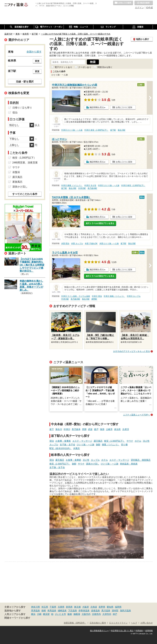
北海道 (94, 607)
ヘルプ (134, 623)
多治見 (117, 429)
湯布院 (115, 610)
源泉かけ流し (93, 464)
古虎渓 (126, 429)
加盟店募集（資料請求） (75, 623)
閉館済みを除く (105, 67)
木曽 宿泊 (65, 244)
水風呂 (76, 448)
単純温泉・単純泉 (129, 464)
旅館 (98, 445)
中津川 (67, 429)
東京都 (77, 607)
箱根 (44, 610)
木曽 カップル (77, 244)
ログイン (139, 8)
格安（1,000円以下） (115, 441)
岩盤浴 (16, 172)
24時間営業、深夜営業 (25, 163)
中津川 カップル (134, 296)
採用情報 (149, 631)
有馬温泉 (52, 610)
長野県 (102, 607)
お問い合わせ (147, 623)
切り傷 (124, 445)
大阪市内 (86, 614)
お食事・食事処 (63, 441)
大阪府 (86, 607)
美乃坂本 (76, 429)
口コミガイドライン (118, 623)
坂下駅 (113, 130)
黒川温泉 (106, 610)
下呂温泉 (73, 610)
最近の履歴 (144, 3)
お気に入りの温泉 (123, 3)
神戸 (115, 614)
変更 (37, 61)
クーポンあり (85, 67)
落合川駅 (122, 130)
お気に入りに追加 (124, 107)
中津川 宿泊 (97, 296)
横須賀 (46, 614)
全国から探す (34, 52)
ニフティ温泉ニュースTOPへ (136, 415)
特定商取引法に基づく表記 (122, 631)
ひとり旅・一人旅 (86, 445)
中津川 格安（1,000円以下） (96, 130)
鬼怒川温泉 (125, 610)
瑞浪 (102, 429)
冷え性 (146, 441)
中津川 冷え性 (90, 185)
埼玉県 (45, 607)
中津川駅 (82, 188)
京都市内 (96, 614)
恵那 (84, 429)
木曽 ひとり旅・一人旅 (109, 244)
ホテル (138, 441)
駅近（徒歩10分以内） (61, 448)
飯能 (70, 614)
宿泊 (52, 441)
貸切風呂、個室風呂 (141, 460)
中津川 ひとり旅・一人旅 (72, 130)
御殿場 (77, 614)
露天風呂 (98, 441)
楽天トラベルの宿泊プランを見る (100, 223)
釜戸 (96, 429)
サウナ (130, 441)
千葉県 (53, 607)
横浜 (33, 614)
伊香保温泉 (84, 610)
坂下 (52, 429)
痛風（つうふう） (111, 445)
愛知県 (110, 607)
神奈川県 (35, 607)
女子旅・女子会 (68, 445)
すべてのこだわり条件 (25, 194)
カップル (54, 445)
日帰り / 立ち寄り (22, 108)
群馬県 (69, 607)
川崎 (39, 614)
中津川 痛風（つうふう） (72, 185)
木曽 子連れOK (91, 244)
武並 (90, 429)
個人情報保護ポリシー (99, 631)
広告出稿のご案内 (98, 623)
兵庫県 (61, 607)
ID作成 (149, 8)
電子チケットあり (63, 67)
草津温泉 (35, 610)
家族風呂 (17, 182)
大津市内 (107, 614)
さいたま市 (60, 614)
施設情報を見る (97, 107)
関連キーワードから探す (17, 618)
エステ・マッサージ (82, 441)
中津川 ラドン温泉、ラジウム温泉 (76, 296)
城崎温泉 (62, 610)
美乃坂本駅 (92, 188)
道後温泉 (95, 610)
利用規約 (139, 631)
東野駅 (94, 299)
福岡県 (118, 607)
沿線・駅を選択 (25, 81)
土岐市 (109, 429)
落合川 (59, 429)
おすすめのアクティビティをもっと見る (132, 351)
